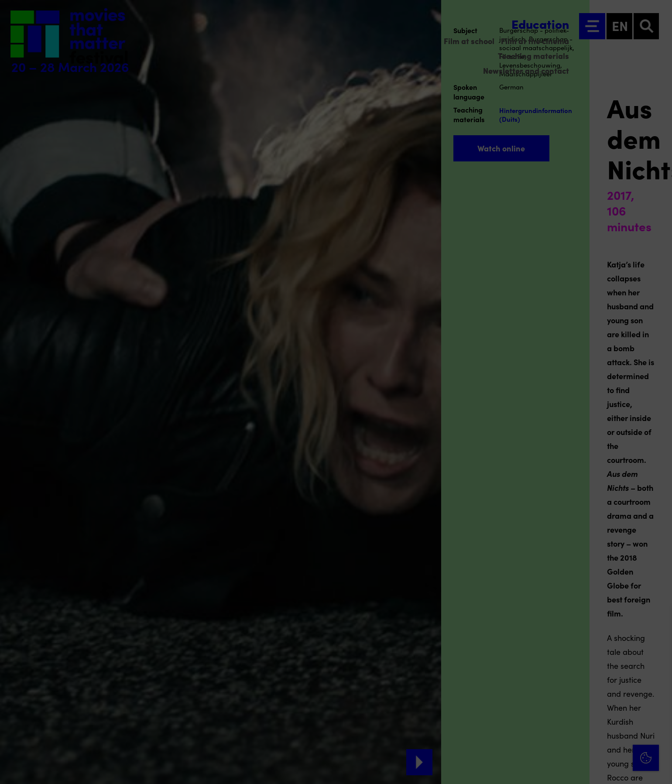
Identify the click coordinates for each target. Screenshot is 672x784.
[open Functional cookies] (658, 685)
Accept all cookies (598, 742)
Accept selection (598, 768)
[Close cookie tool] (658, 621)
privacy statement (563, 655)
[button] (589, 683)
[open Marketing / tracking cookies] (658, 711)
